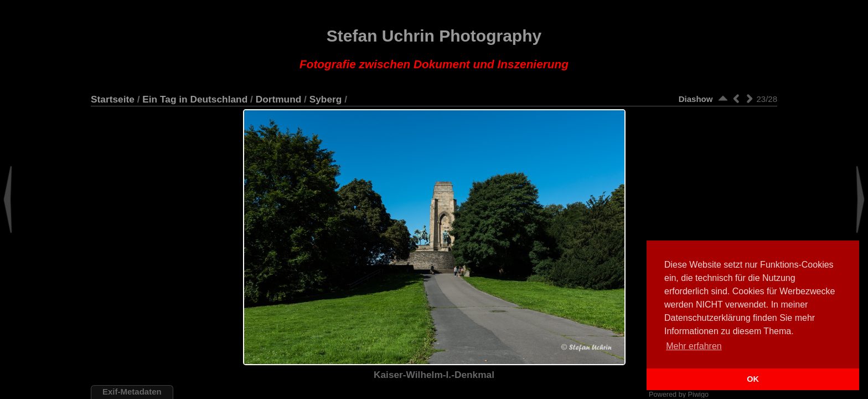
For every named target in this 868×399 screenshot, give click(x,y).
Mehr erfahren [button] (694, 346)
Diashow (696, 99)
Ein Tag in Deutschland (195, 99)
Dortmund (279, 99)
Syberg (326, 99)
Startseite (113, 99)
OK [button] (753, 379)
